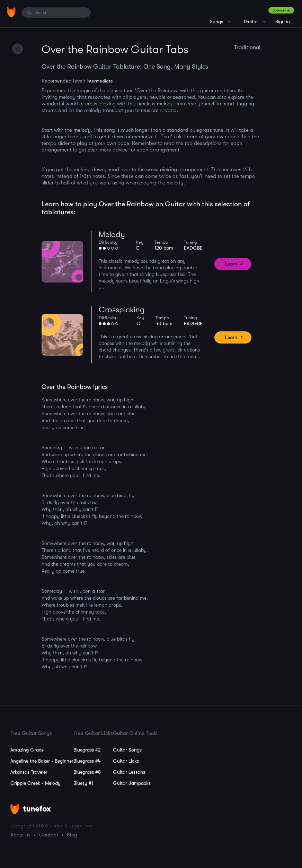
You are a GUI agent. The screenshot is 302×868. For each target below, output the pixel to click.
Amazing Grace (27, 750)
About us (20, 835)
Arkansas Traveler (29, 772)
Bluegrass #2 (87, 750)
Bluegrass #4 (87, 761)
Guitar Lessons (129, 772)
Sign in (283, 21)
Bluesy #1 (83, 783)
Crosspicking (122, 310)
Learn (231, 264)
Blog (72, 835)
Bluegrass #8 (87, 772)
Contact (49, 835)
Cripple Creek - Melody (35, 783)
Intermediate (100, 81)
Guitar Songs (127, 750)
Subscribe (281, 10)
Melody (112, 235)
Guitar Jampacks (132, 783)
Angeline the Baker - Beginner (42, 761)
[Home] (11, 12)
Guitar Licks (126, 761)
